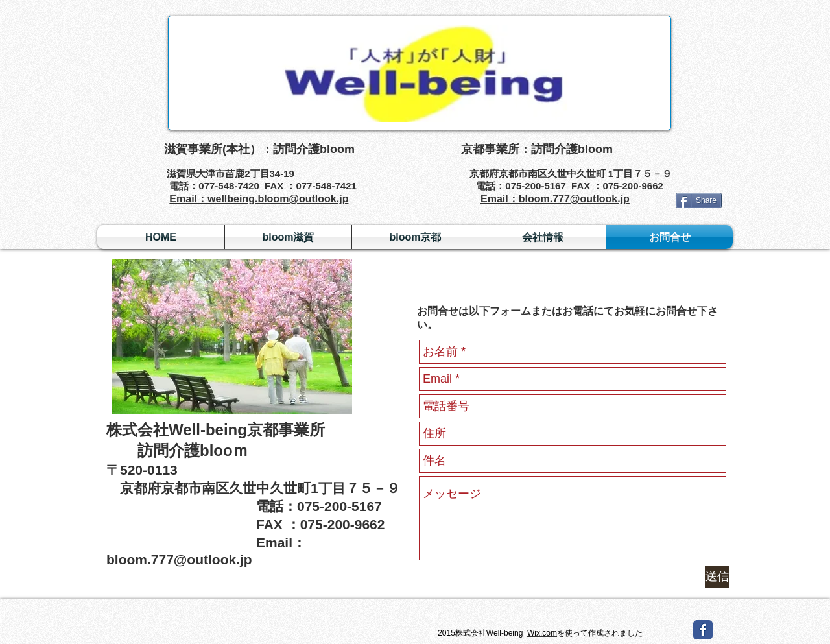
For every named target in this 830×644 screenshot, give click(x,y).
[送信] (717, 577)
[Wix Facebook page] (703, 630)
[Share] (699, 200)
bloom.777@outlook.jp (179, 559)
